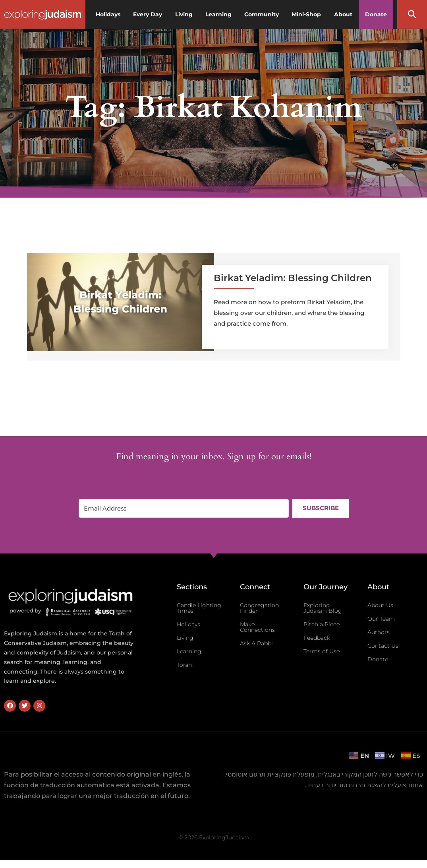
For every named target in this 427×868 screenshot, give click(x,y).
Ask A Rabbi (256, 643)
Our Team (381, 619)
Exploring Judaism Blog (323, 608)
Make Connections (257, 627)
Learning (189, 651)
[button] (412, 14)
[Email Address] (184, 508)
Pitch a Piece (322, 624)
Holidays (188, 624)
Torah (184, 665)
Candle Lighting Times (199, 608)
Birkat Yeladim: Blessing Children (293, 278)
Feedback (317, 638)
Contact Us (383, 646)
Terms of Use (322, 651)
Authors (379, 632)
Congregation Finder (259, 608)
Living (185, 638)
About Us (380, 605)
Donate (378, 659)
